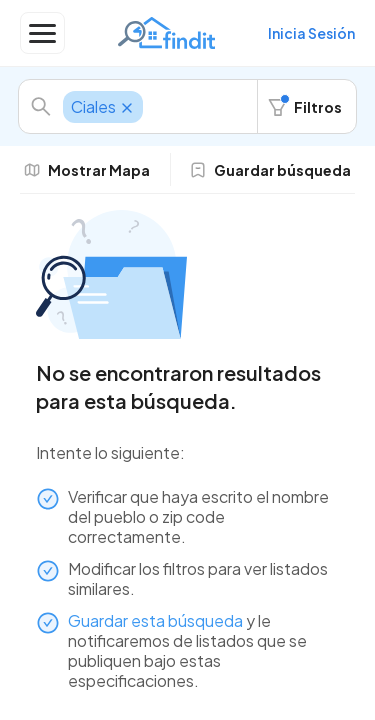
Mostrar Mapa (87, 170)
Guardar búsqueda (270, 170)
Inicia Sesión (311, 33)
